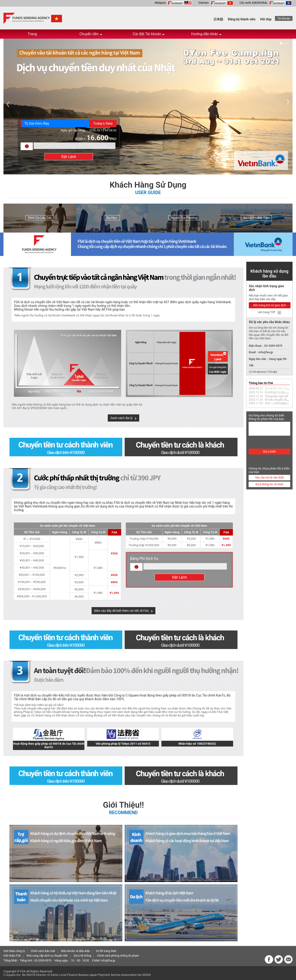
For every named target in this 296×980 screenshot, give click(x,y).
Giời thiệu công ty (14, 951)
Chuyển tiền (91, 35)
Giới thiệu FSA (12, 956)
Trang (32, 34)
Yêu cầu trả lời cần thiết (269, 478)
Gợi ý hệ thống (82, 956)
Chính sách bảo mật (43, 951)
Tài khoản (284, 18)
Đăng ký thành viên (242, 19)
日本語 (218, 19)
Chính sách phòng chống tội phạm (118, 956)
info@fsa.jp (108, 961)
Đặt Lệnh (69, 157)
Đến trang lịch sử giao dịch (270, 305)
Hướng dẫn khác (207, 35)
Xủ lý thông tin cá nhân (270, 484)
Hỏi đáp (266, 19)
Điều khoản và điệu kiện (76, 951)
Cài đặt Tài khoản (149, 35)
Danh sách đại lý (122, 418)
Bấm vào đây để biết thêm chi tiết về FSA (122, 611)
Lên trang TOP (267, 312)
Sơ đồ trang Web (106, 951)
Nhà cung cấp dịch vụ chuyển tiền (47, 956)
